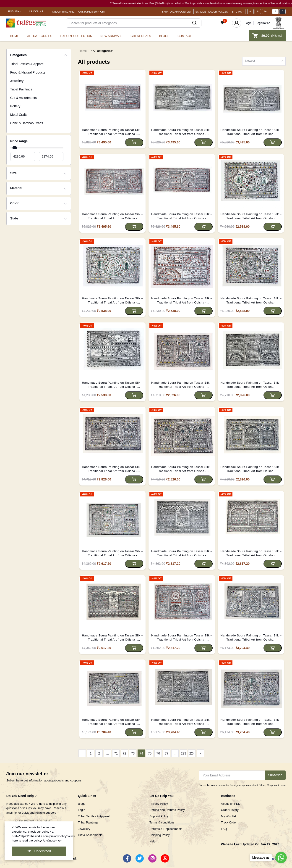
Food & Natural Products (28, 72)
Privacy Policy (159, 804)
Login (248, 23)
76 (158, 753)
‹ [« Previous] (82, 753)
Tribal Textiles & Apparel (27, 64)
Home (14, 36)
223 (184, 753)
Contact (185, 36)
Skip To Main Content (177, 12)
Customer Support (92, 12)
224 (192, 753)
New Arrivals (111, 36)
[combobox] (264, 61)
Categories (18, 55)
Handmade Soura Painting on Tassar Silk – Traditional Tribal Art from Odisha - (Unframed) (112, 132)
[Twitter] (140, 858)
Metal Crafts (19, 115)
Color (14, 203)
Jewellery (17, 81)
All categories (40, 36)
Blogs (164, 36)
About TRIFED (231, 804)
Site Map (238, 12)
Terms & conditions (162, 822)
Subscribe (275, 775)
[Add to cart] (134, 142)
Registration (263, 23)
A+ (265, 11)
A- (251, 11)
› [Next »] (200, 753)
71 (116, 753)
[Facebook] (127, 858)
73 (133, 753)
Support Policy (159, 816)
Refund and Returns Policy (167, 810)
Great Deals (141, 36)
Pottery (15, 106)
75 (150, 753)
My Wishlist (229, 816)
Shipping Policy (160, 835)
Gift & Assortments (23, 98)
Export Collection (76, 36)
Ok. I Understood (39, 851)
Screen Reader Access (212, 12)
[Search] (134, 23)
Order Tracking (63, 12)
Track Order (229, 822)
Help (153, 841)
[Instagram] (152, 858)
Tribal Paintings (21, 89)
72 (125, 753)
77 (167, 753)
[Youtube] (165, 858)
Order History (230, 810)
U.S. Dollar (36, 11)
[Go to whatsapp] (281, 857)
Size (13, 173)
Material (16, 188)
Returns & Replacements (166, 829)
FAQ (224, 829)
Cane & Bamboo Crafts (27, 123)
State (14, 218)
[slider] (15, 148)
